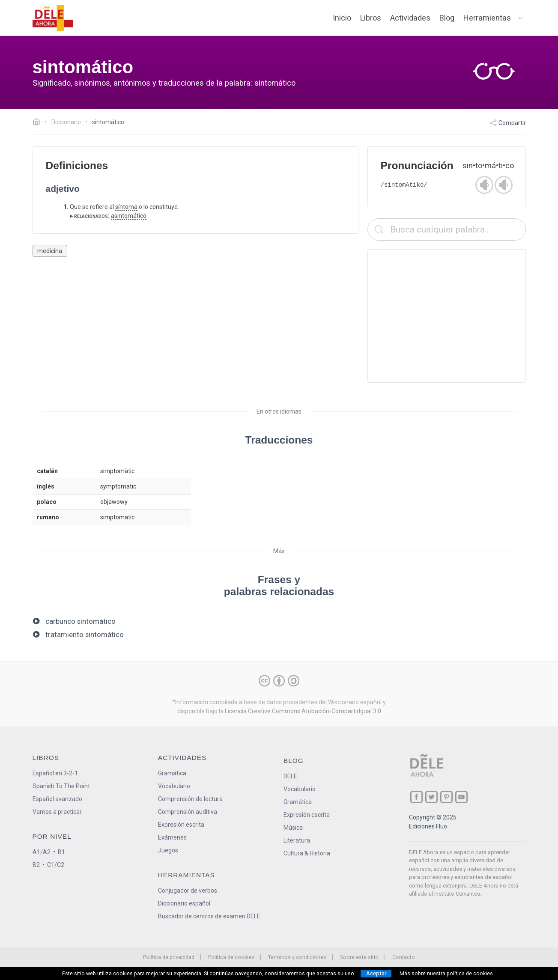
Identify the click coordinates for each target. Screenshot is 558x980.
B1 (61, 852)
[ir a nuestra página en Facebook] (416, 797)
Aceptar (376, 973)
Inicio (342, 18)
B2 (36, 865)
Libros (371, 18)
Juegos (168, 850)
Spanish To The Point (61, 786)
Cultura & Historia (307, 853)
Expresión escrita (181, 825)
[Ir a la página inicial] (39, 123)
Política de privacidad (169, 957)
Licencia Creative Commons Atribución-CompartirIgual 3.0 (303, 711)
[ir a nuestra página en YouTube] (461, 797)
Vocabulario (174, 786)
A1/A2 (42, 852)
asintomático (129, 216)
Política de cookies (231, 957)
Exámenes (172, 837)
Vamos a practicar (57, 812)
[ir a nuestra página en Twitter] (431, 797)
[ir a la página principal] (53, 18)
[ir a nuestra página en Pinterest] (446, 797)
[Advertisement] (447, 316)
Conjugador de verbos (188, 891)
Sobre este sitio (359, 957)
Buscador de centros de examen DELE (209, 916)
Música (293, 828)
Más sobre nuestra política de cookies (446, 974)
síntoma (126, 207)
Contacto (404, 957)
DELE (290, 776)
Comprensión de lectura (190, 799)
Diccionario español (184, 903)
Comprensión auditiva (188, 812)
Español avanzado (57, 799)
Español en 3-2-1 (55, 773)
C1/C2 (56, 865)
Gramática (172, 773)
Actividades (410, 18)
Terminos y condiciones (297, 957)
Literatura (297, 840)
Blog (447, 18)
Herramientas (487, 18)
